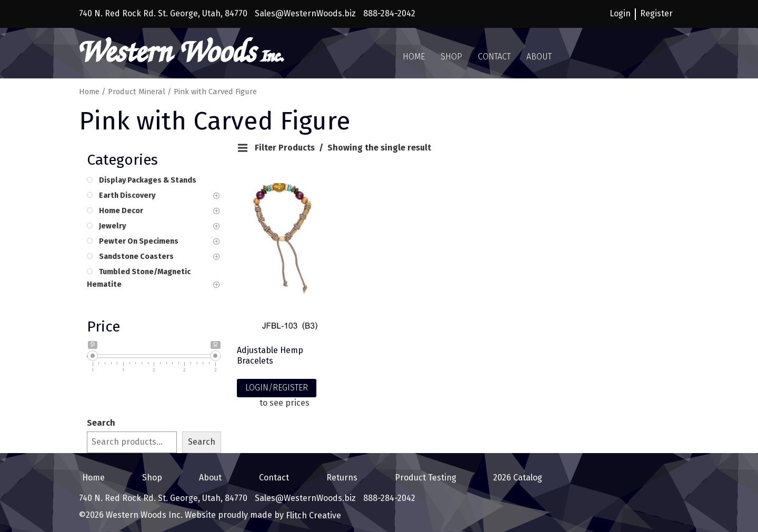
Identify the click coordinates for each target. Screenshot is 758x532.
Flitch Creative (312, 510)
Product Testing (422, 475)
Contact (494, 57)
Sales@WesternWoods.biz (305, 13)
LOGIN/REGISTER (277, 388)
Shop (451, 57)
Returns (339, 475)
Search (101, 423)
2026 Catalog (515, 475)
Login (620, 13)
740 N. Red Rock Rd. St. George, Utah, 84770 (163, 13)
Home (414, 57)
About (539, 57)
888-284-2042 (389, 13)
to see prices (285, 403)
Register (656, 13)
